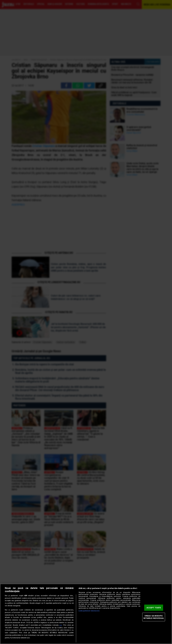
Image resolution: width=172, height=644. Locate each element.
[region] (86, 614)
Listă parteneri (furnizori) (89, 611)
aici (61, 625)
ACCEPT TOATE (154, 608)
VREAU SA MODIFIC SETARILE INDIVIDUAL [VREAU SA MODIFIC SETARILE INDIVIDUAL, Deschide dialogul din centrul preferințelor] (154, 617)
